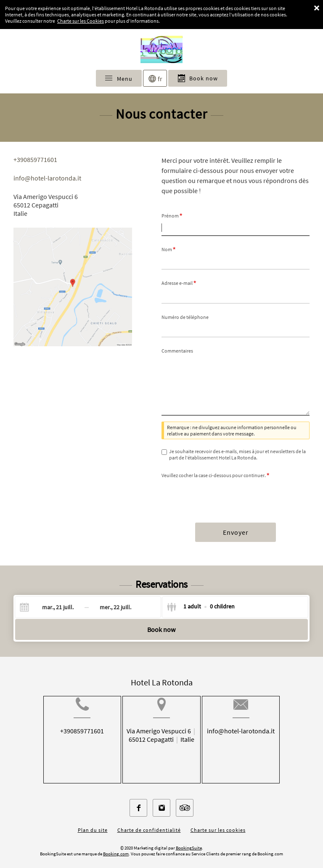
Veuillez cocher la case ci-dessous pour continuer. (216, 475)
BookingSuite (189, 841)
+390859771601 (35, 159)
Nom (169, 249)
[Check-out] (115, 607)
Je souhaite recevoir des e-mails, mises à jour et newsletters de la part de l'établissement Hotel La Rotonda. (237, 454)
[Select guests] (201, 607)
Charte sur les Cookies (81, 21)
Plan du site (93, 823)
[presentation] (225, 496)
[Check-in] (51, 607)
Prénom (172, 216)
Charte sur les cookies (218, 823)
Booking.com (116, 847)
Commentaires (177, 351)
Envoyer (236, 532)
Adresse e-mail (179, 283)
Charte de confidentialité (149, 823)
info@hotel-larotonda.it (47, 178)
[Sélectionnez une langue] (155, 78)
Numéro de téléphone (185, 317)
